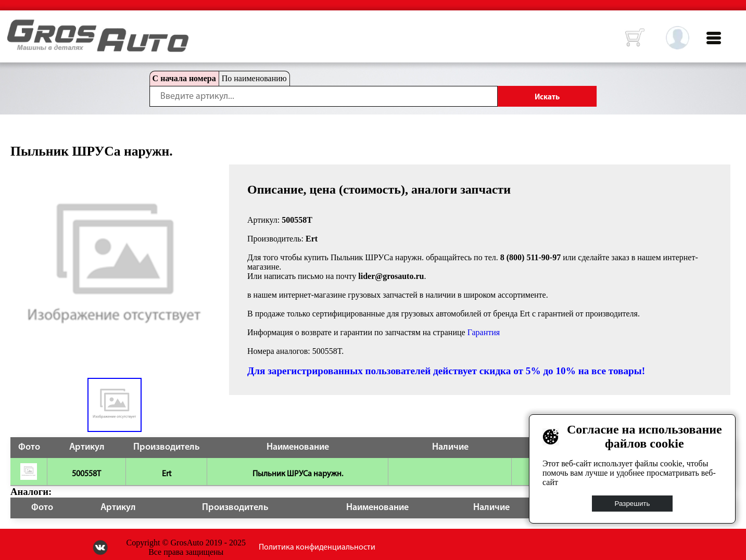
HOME (15, 26)
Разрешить (633, 504)
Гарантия (484, 332)
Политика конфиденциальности (317, 548)
